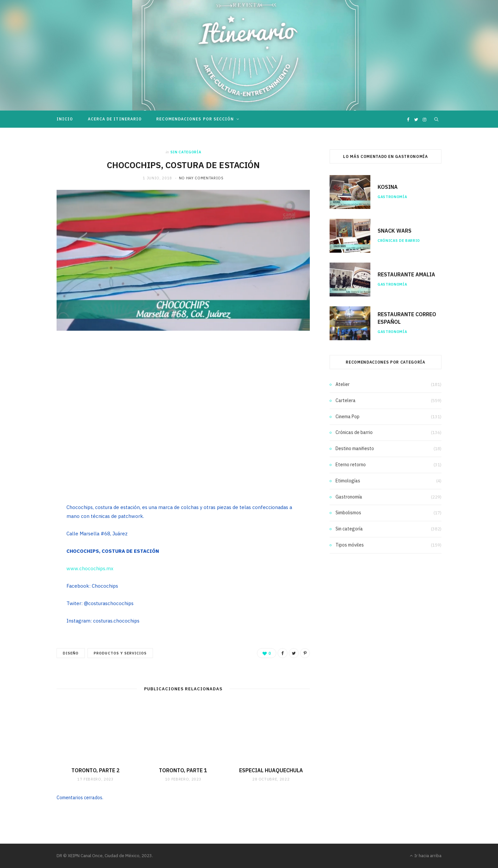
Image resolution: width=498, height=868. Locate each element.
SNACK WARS (395, 231)
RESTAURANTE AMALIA (406, 274)
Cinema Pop (348, 417)
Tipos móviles (350, 545)
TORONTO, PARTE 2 (96, 770)
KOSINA (388, 187)
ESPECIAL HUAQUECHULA (271, 770)
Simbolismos (348, 513)
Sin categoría (186, 152)
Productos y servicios (120, 653)
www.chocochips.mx (90, 568)
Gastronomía (392, 197)
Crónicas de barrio (399, 241)
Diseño (71, 653)
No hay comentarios (201, 178)
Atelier (343, 384)
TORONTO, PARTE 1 (183, 770)
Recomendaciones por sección (195, 119)
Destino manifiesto (355, 448)
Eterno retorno (351, 465)
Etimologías (348, 481)
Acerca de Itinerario (115, 119)
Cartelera (346, 400)
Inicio (65, 119)
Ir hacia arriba (426, 856)
